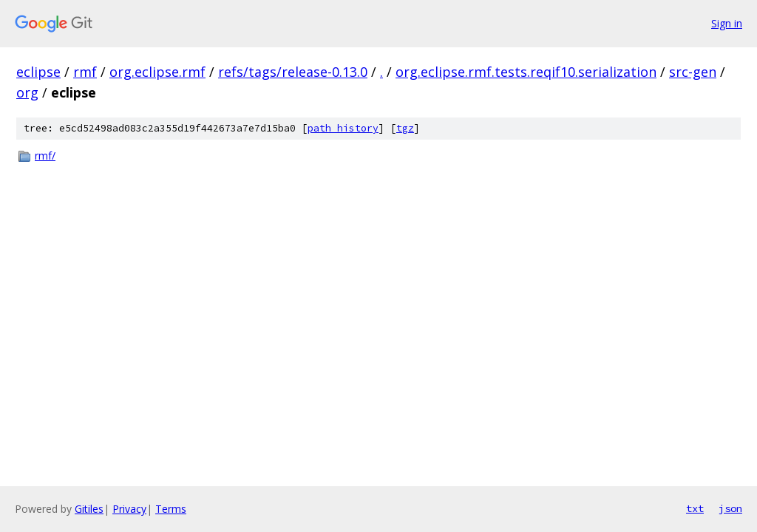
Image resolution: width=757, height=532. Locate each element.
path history (343, 128)
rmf (85, 72)
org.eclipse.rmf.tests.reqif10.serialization (526, 72)
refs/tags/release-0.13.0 (293, 72)
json (730, 508)
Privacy (129, 509)
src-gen (693, 72)
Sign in (727, 23)
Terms (171, 509)
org (27, 92)
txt (695, 508)
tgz (405, 128)
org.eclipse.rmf (157, 72)
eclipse (38, 72)
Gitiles (89, 509)
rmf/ (45, 156)
